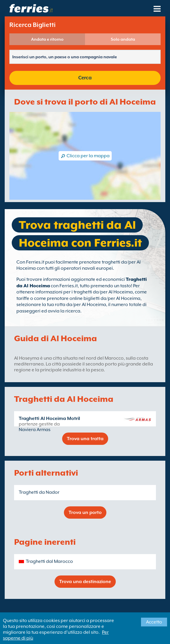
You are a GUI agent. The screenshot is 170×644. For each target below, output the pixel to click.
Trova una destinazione (85, 582)
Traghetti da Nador (39, 492)
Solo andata (123, 39)
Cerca (85, 78)
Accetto (154, 622)
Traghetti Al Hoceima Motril (49, 418)
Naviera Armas (35, 430)
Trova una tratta (85, 439)
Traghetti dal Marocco (49, 561)
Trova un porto (85, 513)
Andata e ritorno (47, 39)
